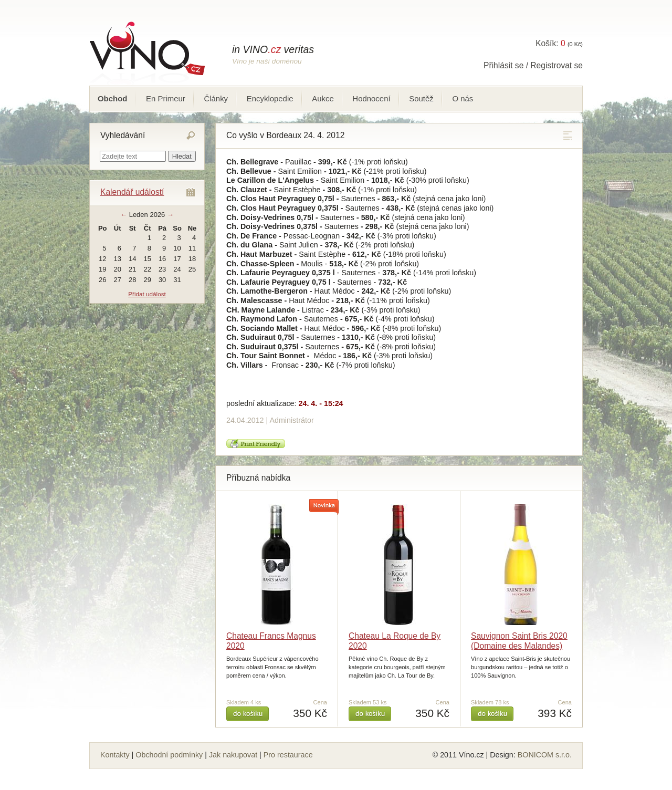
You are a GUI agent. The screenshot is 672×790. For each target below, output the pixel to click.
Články (216, 98)
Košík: (550, 43)
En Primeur (166, 98)
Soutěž (421, 98)
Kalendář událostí (132, 192)
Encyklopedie (270, 98)
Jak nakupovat (233, 755)
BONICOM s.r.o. (545, 755)
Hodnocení (371, 98)
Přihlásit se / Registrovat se (533, 65)
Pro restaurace (288, 755)
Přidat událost (147, 294)
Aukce (323, 98)
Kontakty (115, 755)
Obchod (112, 98)
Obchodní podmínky (169, 755)
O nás (463, 98)
